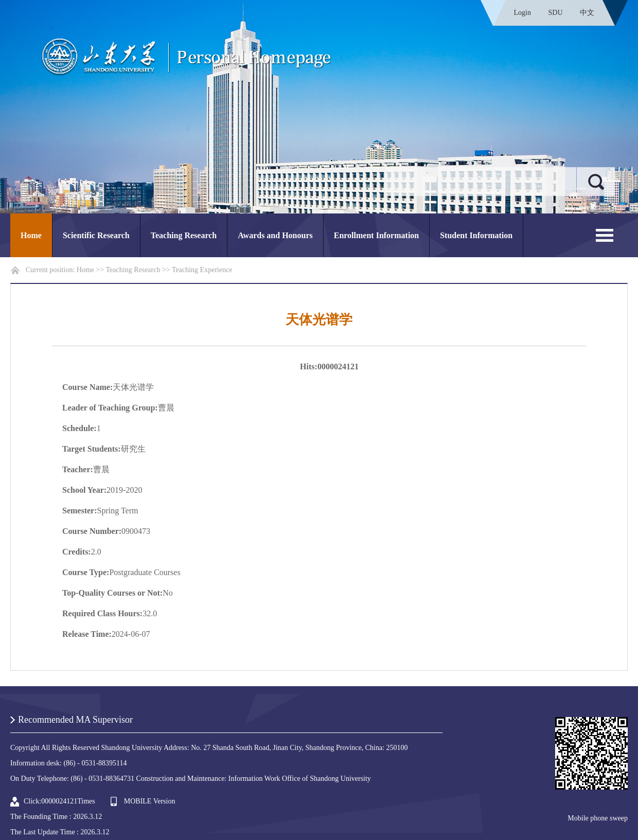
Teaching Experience (202, 270)
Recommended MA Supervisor (75, 720)
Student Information (476, 235)
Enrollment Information (376, 235)
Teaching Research (184, 235)
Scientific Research (96, 235)
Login (522, 13)
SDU (555, 13)
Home (31, 235)
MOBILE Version (150, 801)
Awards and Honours (275, 235)
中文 (587, 13)
